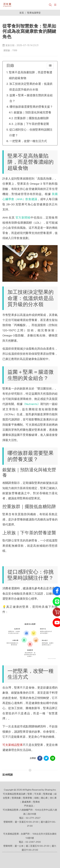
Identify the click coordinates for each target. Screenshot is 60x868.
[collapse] (50, 66)
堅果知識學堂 (34, 13)
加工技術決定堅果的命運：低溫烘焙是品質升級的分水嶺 (31, 87)
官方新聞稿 (23, 218)
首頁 (22, 13)
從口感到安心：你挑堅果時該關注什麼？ (31, 132)
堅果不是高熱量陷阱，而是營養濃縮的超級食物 (31, 75)
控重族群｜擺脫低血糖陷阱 (32, 118)
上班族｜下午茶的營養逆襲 (32, 124)
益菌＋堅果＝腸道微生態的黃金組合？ (31, 98)
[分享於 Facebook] (40, 758)
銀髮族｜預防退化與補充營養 (32, 112)
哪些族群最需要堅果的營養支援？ (31, 107)
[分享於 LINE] (53, 758)
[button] (50, 5)
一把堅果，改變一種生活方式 (28, 141)
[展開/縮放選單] (55, 5)
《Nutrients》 (31, 404)
